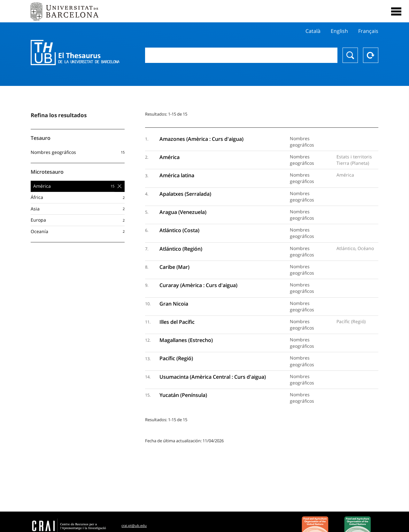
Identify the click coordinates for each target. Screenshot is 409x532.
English (339, 31)
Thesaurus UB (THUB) (75, 53)
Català (313, 31)
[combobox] (241, 55)
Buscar (350, 55)
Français (368, 31)
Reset (371, 55)
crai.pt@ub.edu (134, 525)
